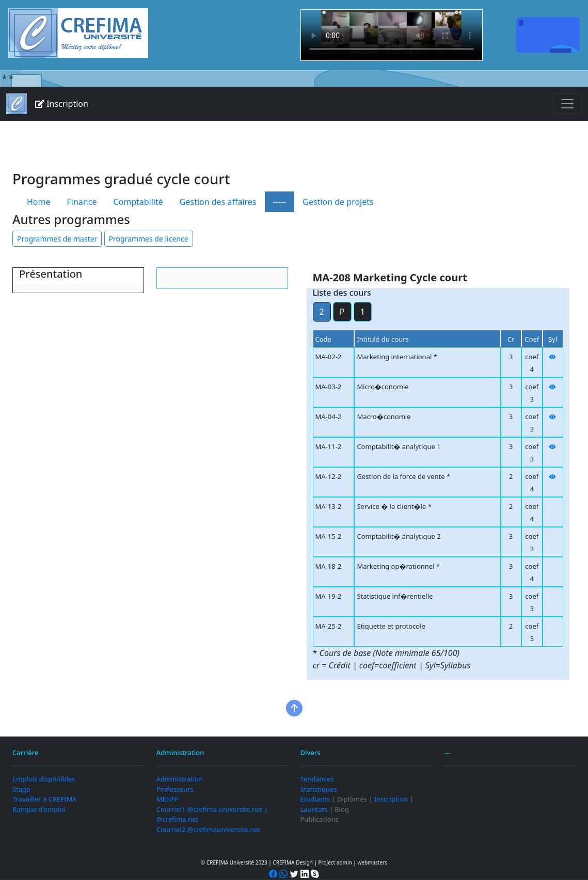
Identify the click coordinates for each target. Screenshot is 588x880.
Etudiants (315, 799)
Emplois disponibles (44, 779)
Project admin (335, 862)
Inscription (62, 104)
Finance (82, 202)
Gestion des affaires (218, 202)
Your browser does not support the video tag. (392, 35)
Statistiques (319, 789)
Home (39, 202)
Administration (180, 779)
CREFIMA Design (292, 862)
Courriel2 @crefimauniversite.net (208, 829)
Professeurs (175, 789)
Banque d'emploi (39, 809)
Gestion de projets (338, 202)
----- (280, 202)
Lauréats (314, 809)
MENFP (168, 799)
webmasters (372, 862)
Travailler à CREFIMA (44, 799)
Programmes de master (57, 239)
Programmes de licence (149, 239)
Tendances (317, 779)
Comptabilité (138, 202)
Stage (21, 789)
